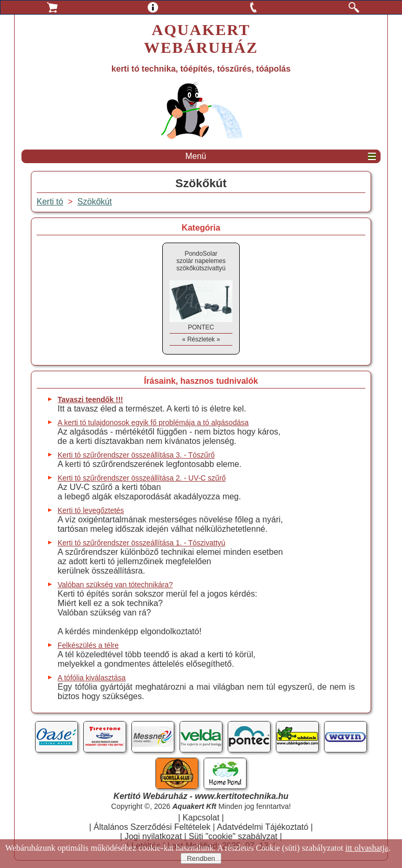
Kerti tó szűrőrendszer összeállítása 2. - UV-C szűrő (142, 478)
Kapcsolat (201, 818)
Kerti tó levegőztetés (91, 510)
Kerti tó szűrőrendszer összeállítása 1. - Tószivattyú (141, 543)
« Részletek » (201, 339)
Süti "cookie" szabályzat (233, 836)
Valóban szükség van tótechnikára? (115, 585)
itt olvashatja (367, 848)
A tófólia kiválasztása (92, 678)
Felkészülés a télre (88, 645)
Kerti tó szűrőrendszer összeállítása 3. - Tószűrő (136, 455)
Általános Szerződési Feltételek (152, 827)
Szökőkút (95, 202)
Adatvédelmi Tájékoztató (263, 827)
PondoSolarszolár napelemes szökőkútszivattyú (201, 261)
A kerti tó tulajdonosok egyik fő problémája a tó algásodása (153, 422)
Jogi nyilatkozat (153, 836)
